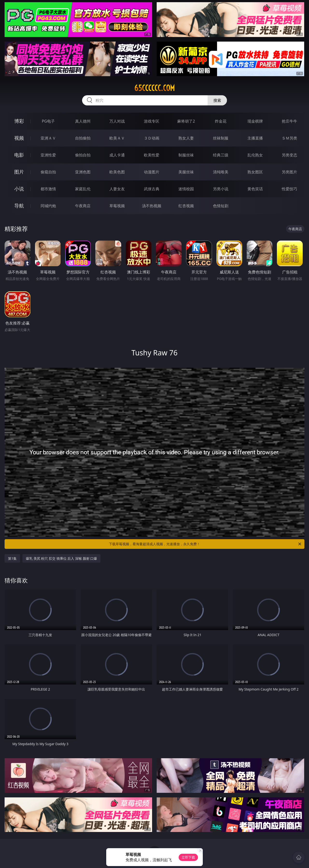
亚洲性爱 (48, 155)
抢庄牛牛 (289, 121)
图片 (19, 172)
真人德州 (83, 121)
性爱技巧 (289, 189)
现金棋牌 (255, 121)
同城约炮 (48, 206)
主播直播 (255, 138)
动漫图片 (152, 172)
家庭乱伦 (83, 189)
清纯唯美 (221, 172)
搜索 (217, 100)
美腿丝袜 (186, 172)
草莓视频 (117, 206)
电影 (19, 155)
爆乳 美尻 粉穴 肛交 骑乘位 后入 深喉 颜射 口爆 (61, 558)
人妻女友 (117, 189)
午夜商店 (83, 206)
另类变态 (289, 155)
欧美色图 (117, 172)
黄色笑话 (255, 189)
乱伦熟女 (255, 155)
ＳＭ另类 (289, 138)
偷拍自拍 (83, 155)
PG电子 (48, 121)
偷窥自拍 (48, 172)
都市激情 (48, 189)
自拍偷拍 (83, 138)
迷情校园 (186, 189)
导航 (19, 206)
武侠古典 (152, 189)
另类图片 (289, 172)
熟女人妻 (186, 138)
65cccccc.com (154, 88)
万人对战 (117, 121)
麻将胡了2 (186, 121)
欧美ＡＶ (117, 138)
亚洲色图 (83, 172)
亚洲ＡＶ (48, 138)
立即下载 (188, 857)
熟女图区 (255, 172)
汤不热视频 (152, 206)
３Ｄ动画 (152, 138)
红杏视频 (186, 206)
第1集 (12, 558)
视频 (19, 138)
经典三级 (221, 155)
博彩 (19, 121)
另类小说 (221, 189)
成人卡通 (117, 155)
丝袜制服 (221, 138)
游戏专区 (152, 121)
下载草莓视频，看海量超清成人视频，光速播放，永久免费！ (205, 544)
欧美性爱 (152, 155)
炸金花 (221, 121)
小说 (19, 189)
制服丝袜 (186, 155)
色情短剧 (221, 206)
